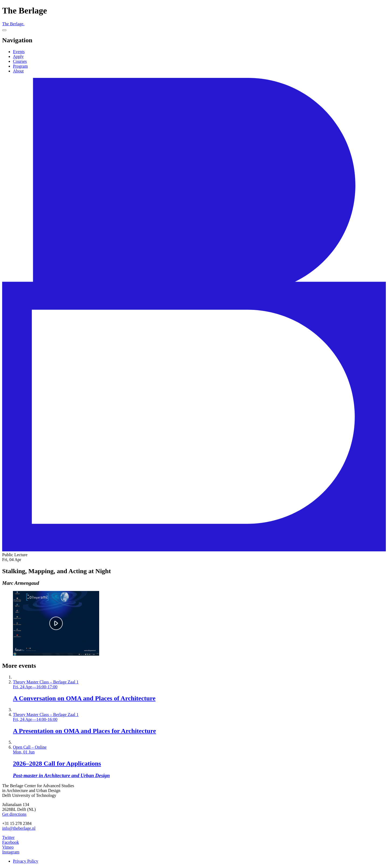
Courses (20, 61)
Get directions (14, 814)
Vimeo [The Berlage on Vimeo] (8, 847)
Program (20, 66)
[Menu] (4, 30)
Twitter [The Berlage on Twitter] (8, 837)
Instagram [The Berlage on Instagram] (11, 852)
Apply (18, 56)
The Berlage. (13, 24)
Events (19, 52)
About (18, 71)
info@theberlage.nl (19, 828)
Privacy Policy (26, 861)
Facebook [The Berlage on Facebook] (11, 842)
